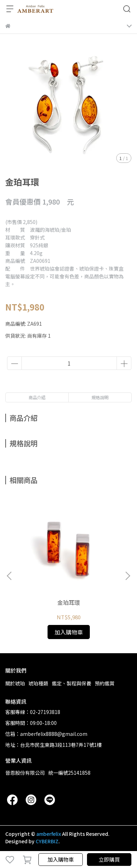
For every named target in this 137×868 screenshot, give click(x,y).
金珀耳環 (69, 602)
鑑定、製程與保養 (71, 683)
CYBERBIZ (47, 841)
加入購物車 (61, 859)
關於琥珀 (15, 683)
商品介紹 (37, 397)
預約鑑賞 (105, 683)
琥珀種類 (38, 683)
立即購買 (109, 859)
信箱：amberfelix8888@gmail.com (46, 734)
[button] (127, 576)
